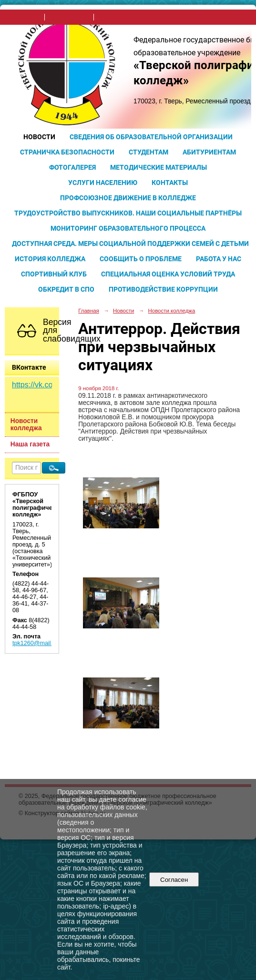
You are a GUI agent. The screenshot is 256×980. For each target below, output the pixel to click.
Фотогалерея (72, 167)
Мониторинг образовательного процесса (128, 228)
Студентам (148, 152)
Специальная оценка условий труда (168, 274)
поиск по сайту (69, 17)
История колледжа (50, 259)
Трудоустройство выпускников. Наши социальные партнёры (128, 213)
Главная (89, 311)
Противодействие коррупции (163, 289)
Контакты (170, 182)
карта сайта (114, 17)
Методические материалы (159, 167)
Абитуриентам (209, 152)
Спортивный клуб (54, 274)
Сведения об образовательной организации (151, 137)
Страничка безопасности (67, 152)
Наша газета (30, 444)
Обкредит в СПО (66, 289)
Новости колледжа (26, 424)
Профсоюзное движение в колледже (128, 198)
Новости (39, 137)
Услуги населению (103, 182)
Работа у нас (219, 259)
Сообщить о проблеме (141, 259)
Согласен (174, 880)
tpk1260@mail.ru (35, 643)
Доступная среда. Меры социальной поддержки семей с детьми (130, 243)
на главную (25, 17)
